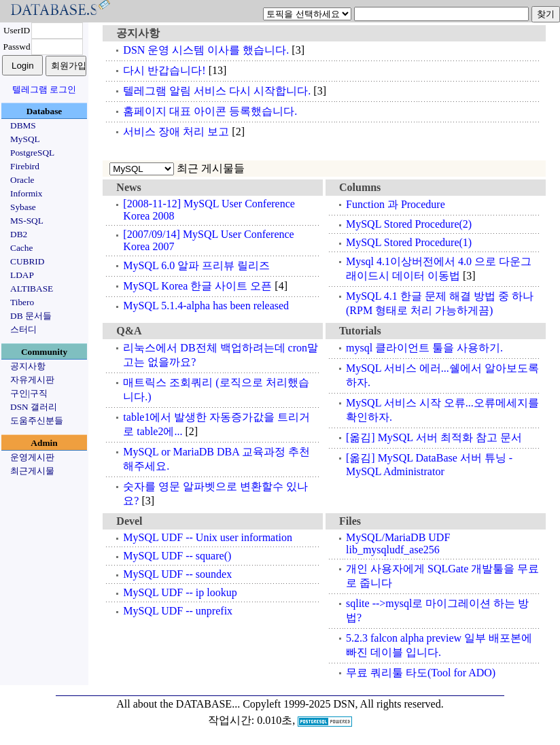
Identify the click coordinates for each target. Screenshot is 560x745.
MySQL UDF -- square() (177, 556)
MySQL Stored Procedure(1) (409, 242)
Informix (26, 193)
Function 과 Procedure (396, 204)
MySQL (25, 139)
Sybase (23, 207)
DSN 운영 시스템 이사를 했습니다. (206, 50)
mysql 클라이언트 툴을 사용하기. (424, 348)
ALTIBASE (32, 289)
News (128, 187)
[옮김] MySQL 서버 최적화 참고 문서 (434, 437)
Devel (129, 521)
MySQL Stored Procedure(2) (409, 224)
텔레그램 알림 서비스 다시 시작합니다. (217, 91)
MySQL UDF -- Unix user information (208, 537)
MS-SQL (27, 221)
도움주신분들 (37, 420)
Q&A (129, 331)
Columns (360, 187)
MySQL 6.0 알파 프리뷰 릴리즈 (196, 265)
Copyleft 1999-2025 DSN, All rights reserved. (343, 704)
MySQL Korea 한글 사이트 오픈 (197, 286)
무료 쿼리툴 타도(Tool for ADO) (421, 673)
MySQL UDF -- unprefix (178, 611)
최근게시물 (32, 471)
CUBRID (27, 261)
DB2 (19, 234)
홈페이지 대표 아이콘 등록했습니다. (210, 111)
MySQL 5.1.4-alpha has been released (206, 306)
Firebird (25, 166)
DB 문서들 (31, 316)
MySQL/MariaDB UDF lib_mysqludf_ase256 (398, 543)
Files (350, 521)
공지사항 (28, 366)
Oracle (22, 180)
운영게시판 (32, 457)
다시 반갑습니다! (164, 70)
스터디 (23, 329)
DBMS (23, 125)
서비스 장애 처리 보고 (176, 132)
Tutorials (360, 331)
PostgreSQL (32, 153)
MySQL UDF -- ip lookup (180, 592)
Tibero (22, 302)
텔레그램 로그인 (44, 89)
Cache (21, 248)
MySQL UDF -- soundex (177, 574)
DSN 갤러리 (34, 407)
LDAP (22, 275)
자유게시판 (32, 380)
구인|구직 (29, 393)
